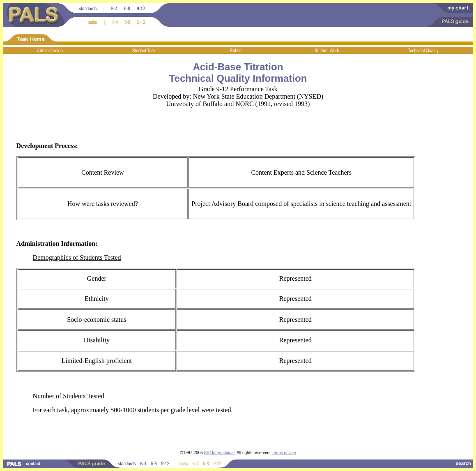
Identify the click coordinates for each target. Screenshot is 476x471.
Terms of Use (284, 453)
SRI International (220, 453)
